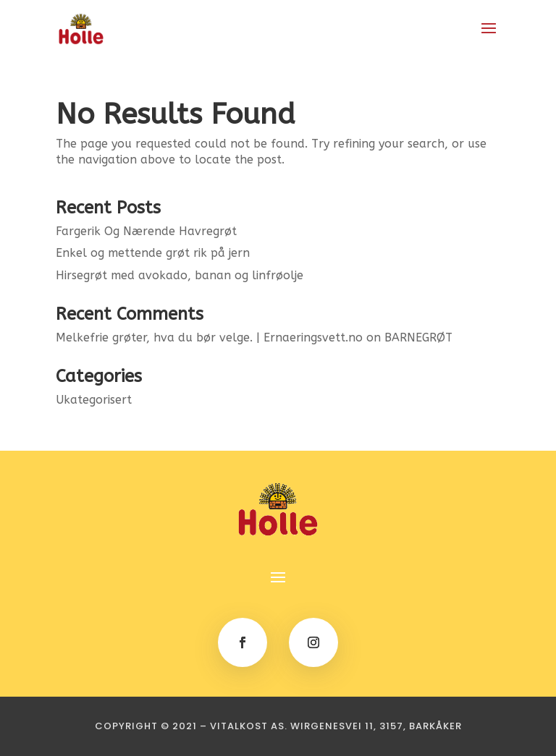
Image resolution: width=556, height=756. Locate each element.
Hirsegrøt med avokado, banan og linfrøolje (180, 275)
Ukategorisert (94, 400)
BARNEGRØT (418, 337)
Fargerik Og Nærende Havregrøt (146, 231)
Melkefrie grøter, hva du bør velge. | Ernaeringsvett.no (209, 337)
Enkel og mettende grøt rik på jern (153, 253)
